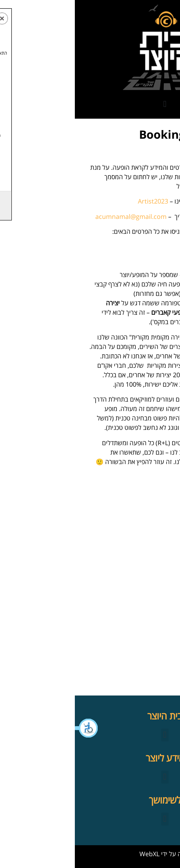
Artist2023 (78, 201)
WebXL (75, 854)
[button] (12, 728)
